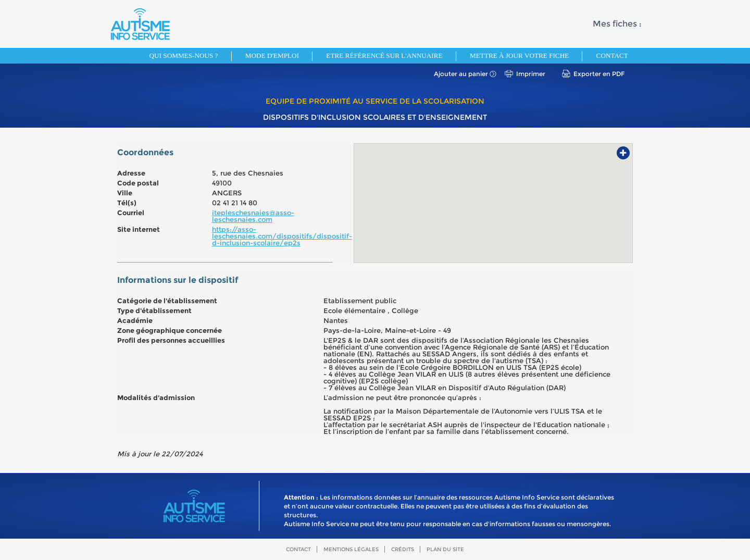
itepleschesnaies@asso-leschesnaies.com (253, 216)
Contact (612, 55)
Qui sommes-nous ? (184, 55)
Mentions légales (351, 549)
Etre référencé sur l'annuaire (384, 55)
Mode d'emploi (272, 55)
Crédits (403, 549)
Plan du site (445, 549)
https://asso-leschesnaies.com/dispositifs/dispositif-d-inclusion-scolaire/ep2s (282, 236)
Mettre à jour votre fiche (519, 55)
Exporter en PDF (599, 74)
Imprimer (531, 74)
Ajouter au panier (461, 74)
